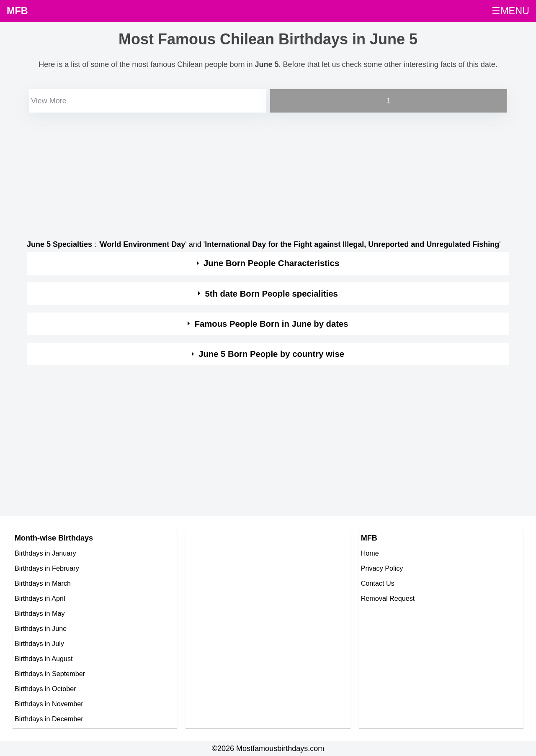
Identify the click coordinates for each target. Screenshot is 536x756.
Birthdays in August (44, 659)
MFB (17, 11)
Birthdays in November (49, 704)
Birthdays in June (41, 628)
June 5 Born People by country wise (271, 354)
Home (370, 553)
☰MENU (510, 11)
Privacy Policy (382, 568)
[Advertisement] (268, 173)
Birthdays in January (45, 553)
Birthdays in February (47, 568)
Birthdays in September (50, 674)
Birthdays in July (39, 643)
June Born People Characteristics (271, 263)
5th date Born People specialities (271, 294)
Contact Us (378, 583)
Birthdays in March (43, 583)
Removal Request (388, 598)
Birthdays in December (49, 719)
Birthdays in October (45, 689)
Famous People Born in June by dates (272, 324)
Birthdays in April (40, 598)
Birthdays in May (40, 613)
